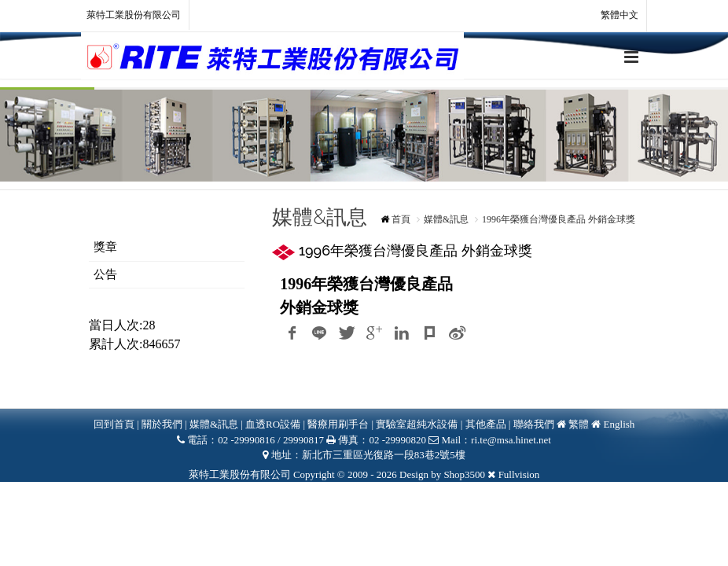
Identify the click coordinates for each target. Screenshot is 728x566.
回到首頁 (114, 424)
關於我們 (162, 424)
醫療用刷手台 (338, 424)
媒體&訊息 (446, 219)
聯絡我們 (534, 424)
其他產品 (486, 424)
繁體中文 (610, 16)
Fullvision (519, 474)
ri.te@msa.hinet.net (511, 440)
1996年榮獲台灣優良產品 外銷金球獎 (559, 219)
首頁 (401, 219)
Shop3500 (464, 474)
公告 (105, 274)
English (620, 424)
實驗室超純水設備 (418, 424)
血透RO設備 (274, 424)
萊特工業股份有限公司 (134, 15)
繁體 (579, 424)
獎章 (105, 247)
